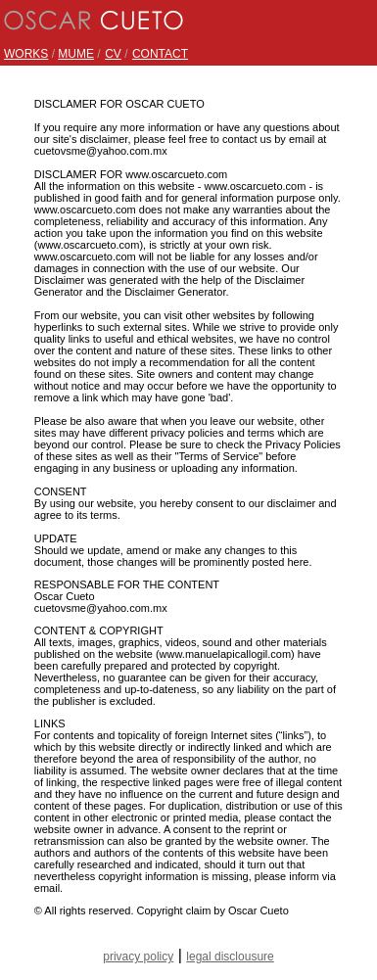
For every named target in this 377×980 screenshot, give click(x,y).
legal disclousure (230, 957)
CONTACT (160, 54)
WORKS (26, 54)
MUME (76, 54)
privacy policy (138, 957)
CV (113, 54)
